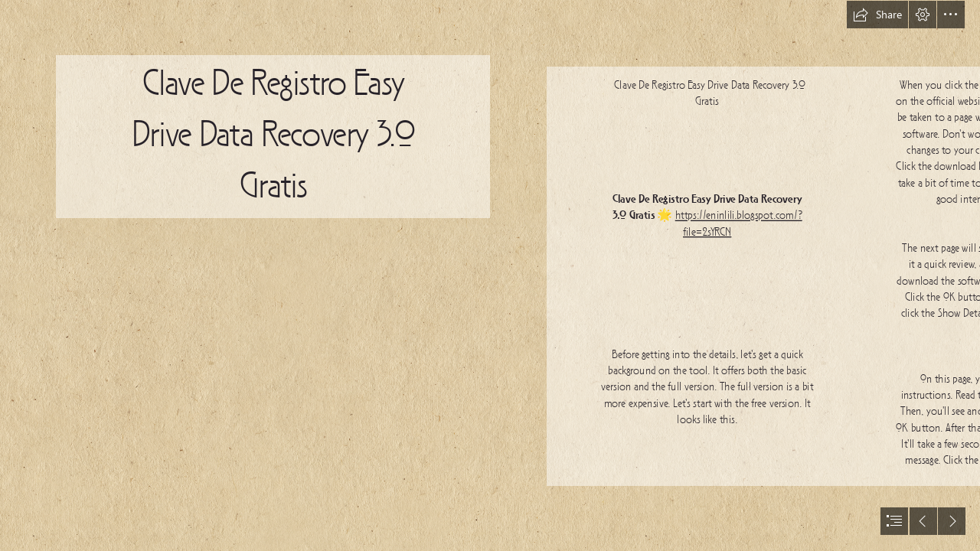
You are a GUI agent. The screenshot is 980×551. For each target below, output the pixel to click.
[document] (490, 275)
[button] (877, 15)
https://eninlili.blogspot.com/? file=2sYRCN (739, 224)
